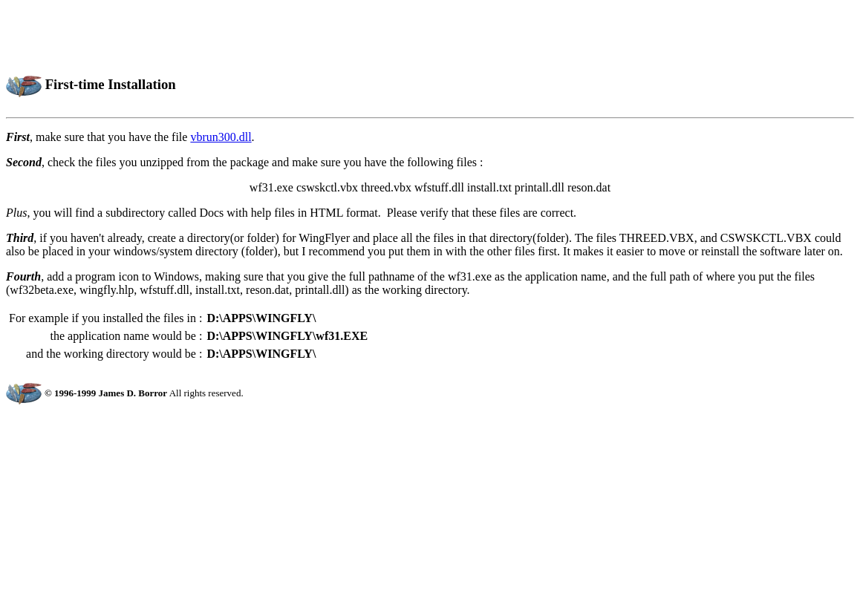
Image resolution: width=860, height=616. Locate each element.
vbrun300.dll (221, 137)
